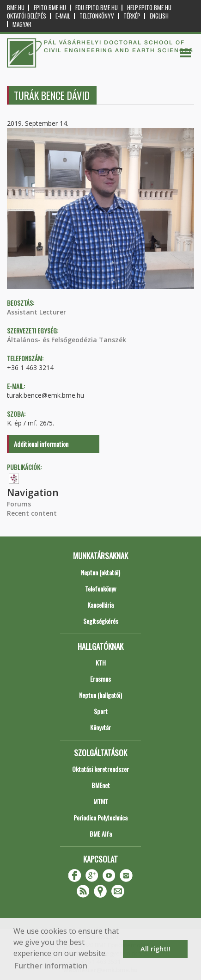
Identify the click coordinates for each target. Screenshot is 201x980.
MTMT (101, 801)
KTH (101, 663)
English (159, 16)
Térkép (132, 16)
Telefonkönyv (97, 16)
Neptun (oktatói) (100, 572)
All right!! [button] (155, 949)
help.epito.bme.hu (149, 8)
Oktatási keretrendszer (100, 769)
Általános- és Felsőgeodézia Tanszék (67, 340)
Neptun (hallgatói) (100, 695)
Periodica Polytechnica (100, 817)
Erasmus (100, 679)
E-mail (63, 16)
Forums (19, 504)
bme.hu (16, 8)
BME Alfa (101, 834)
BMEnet (101, 785)
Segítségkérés (101, 621)
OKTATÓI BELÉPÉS (27, 16)
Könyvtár (100, 727)
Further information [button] (51, 966)
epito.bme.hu (50, 8)
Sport (101, 711)
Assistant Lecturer (37, 312)
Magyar (22, 24)
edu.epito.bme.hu (97, 8)
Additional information (41, 444)
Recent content (32, 513)
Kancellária (100, 605)
